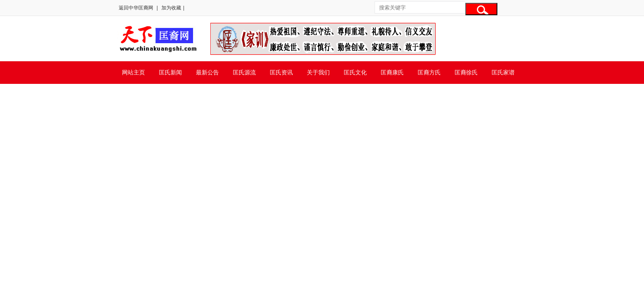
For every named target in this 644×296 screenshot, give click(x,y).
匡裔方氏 (429, 72)
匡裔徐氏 (466, 72)
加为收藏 (171, 8)
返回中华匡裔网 (136, 8)
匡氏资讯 (281, 72)
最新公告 (207, 72)
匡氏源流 (244, 72)
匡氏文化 (355, 72)
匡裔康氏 (392, 72)
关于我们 (318, 72)
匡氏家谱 (503, 72)
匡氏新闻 (170, 72)
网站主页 (133, 72)
